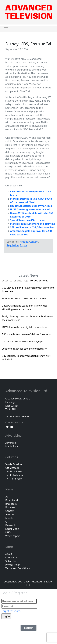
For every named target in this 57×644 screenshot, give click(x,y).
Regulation (13, 245)
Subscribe (11, 561)
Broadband (12, 500)
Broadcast (11, 504)
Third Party (16, 479)
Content (34, 242)
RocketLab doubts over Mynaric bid (31, 206)
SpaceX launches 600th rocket (28, 220)
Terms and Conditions (18, 568)
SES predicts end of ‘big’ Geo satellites (32, 227)
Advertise (11, 443)
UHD (8, 532)
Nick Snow (16, 471)
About (9, 554)
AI (7, 497)
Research (10, 525)
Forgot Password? (11, 611)
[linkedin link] (12, 427)
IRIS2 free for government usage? (30, 209)
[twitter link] (7, 427)
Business (10, 507)
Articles (24, 242)
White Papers (13, 536)
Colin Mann (16, 475)
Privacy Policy (13, 565)
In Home (10, 514)
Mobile (9, 518)
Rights (23, 245)
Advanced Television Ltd (27, 391)
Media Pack (12, 446)
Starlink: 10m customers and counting (33, 224)
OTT (8, 522)
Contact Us (11, 558)
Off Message (12, 468)
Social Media (12, 529)
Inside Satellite (14, 464)
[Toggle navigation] (6, 29)
